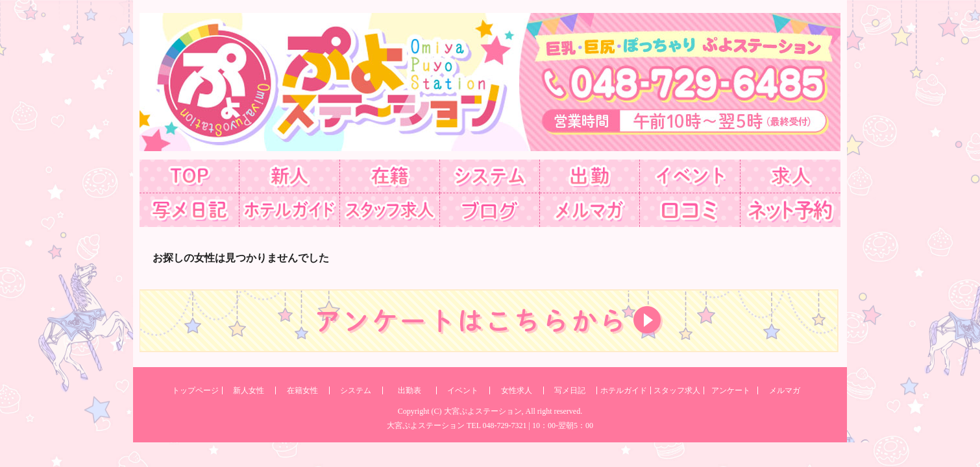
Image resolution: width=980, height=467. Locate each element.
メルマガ (785, 390)
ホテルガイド (624, 390)
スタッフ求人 (677, 390)
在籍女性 (302, 390)
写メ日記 (570, 390)
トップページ (195, 390)
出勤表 (410, 390)
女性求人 (517, 390)
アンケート (731, 390)
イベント (463, 390)
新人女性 (249, 390)
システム (356, 390)
